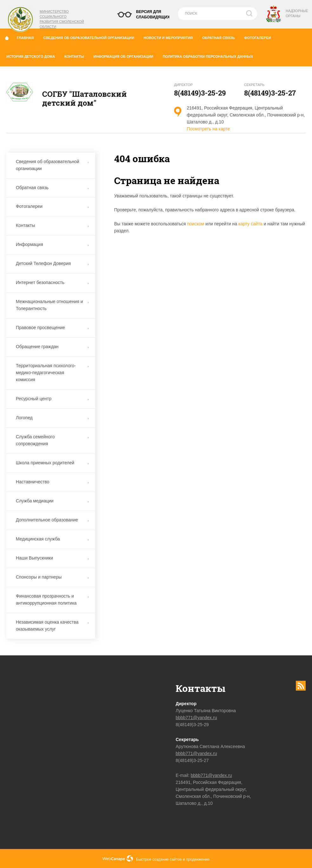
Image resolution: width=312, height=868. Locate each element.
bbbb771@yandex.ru (196, 718)
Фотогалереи (260, 36)
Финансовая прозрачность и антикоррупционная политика (52, 600)
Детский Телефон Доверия (52, 263)
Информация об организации (126, 55)
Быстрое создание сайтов (159, 859)
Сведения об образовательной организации (91, 36)
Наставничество (52, 482)
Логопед (52, 418)
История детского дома (33, 55)
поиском (196, 224)
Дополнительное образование (52, 520)
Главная (28, 36)
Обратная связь (221, 36)
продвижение (198, 859)
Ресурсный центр (52, 399)
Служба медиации (52, 501)
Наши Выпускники (52, 558)
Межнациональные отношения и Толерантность (52, 305)
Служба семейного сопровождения (52, 440)
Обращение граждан (52, 347)
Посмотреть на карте (208, 129)
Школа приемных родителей (52, 463)
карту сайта (250, 224)
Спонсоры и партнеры (52, 577)
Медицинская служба (52, 539)
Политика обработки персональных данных (208, 56)
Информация (52, 244)
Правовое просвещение (52, 328)
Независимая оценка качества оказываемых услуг (52, 626)
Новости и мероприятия (171, 36)
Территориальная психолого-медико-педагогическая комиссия (52, 373)
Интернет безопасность (52, 282)
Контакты (77, 55)
